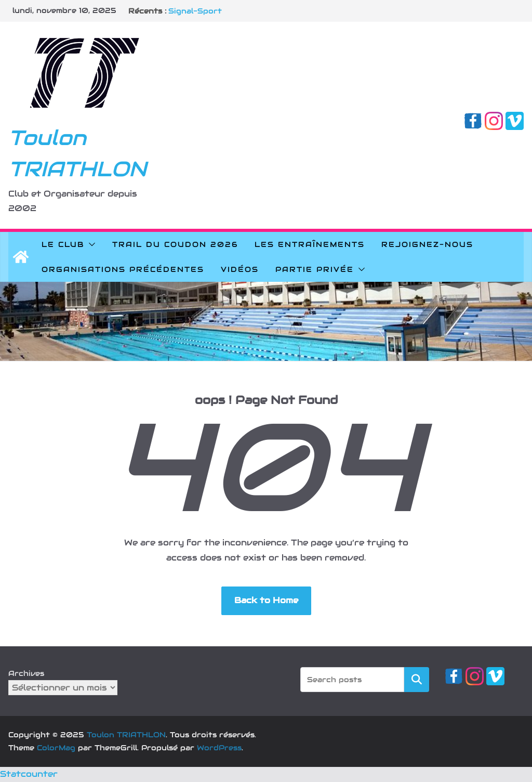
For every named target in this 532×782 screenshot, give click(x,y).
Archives (26, 673)
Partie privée (315, 269)
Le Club (63, 244)
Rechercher (417, 679)
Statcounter (29, 774)
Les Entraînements (310, 244)
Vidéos (240, 269)
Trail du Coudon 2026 (175, 244)
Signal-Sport (195, 11)
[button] (90, 244)
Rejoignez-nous (427, 244)
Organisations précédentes (123, 269)
